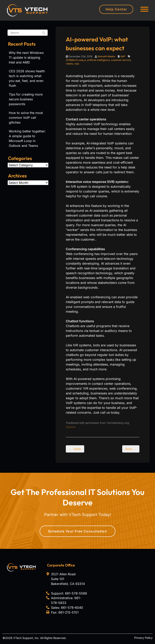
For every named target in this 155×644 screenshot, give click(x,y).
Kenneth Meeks (106, 56)
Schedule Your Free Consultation (78, 531)
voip (77, 64)
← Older (75, 449)
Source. (71, 427)
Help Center (116, 9)
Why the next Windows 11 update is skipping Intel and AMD (26, 57)
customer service (121, 60)
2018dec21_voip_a (76, 60)
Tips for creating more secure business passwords (26, 99)
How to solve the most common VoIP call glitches (26, 118)
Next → (131, 449)
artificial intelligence (98, 60)
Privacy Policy (143, 638)
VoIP (123, 56)
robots (69, 64)
